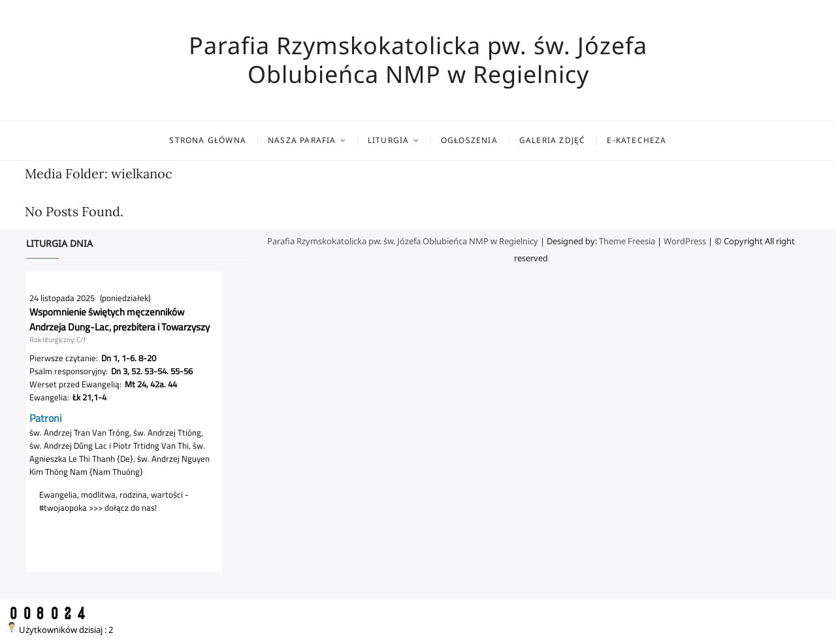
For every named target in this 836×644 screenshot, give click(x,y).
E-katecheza (636, 140)
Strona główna (208, 140)
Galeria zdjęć (553, 140)
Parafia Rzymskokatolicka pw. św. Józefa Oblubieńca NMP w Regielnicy (418, 60)
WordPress (685, 241)
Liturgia (389, 140)
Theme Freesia (627, 241)
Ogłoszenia (469, 140)
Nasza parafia (302, 140)
